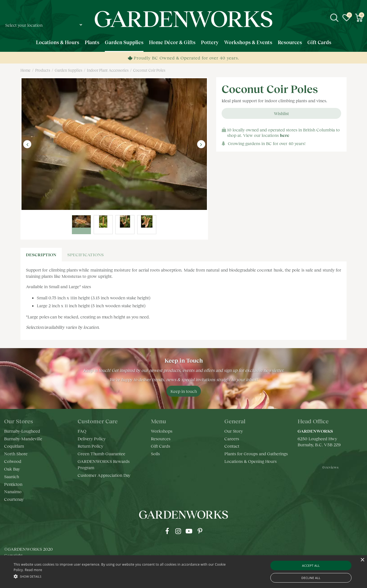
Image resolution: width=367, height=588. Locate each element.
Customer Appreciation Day (104, 475)
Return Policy (90, 446)
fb (167, 531)
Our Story (234, 431)
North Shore (16, 453)
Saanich (12, 476)
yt (189, 531)
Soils (155, 453)
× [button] (362, 560)
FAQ (82, 431)
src (334, 18)
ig (178, 531)
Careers (232, 438)
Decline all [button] (311, 578)
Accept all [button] (311, 566)
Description (41, 254)
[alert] (183, 572)
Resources (161, 438)
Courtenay (14, 499)
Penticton (13, 484)
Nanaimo (13, 491)
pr (200, 531)
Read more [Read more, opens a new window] (33, 570)
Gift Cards (160, 446)
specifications (85, 254)
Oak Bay (12, 469)
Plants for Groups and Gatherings (256, 453)
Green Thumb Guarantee (101, 453)
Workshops (162, 431)
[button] (124, 576)
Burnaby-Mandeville (23, 438)
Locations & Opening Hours (250, 461)
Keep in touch (184, 391)
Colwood (13, 461)
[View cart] (359, 18)
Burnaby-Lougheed (22, 431)
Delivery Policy (92, 438)
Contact (232, 446)
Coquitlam (14, 446)
